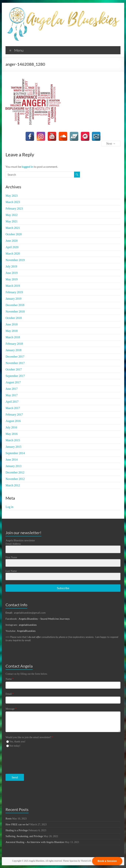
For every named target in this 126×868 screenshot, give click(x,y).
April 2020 (12, 247)
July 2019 (11, 266)
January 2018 (13, 350)
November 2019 (15, 260)
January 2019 (13, 299)
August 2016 (13, 421)
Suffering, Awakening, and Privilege (24, 836)
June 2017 (12, 389)
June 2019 (12, 273)
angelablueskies (28, 625)
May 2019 (12, 279)
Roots (9, 819)
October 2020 (14, 234)
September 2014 (15, 453)
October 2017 (14, 369)
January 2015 (13, 447)
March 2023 (13, 202)
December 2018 (15, 305)
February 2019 (14, 292)
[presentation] (28, 760)
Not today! (15, 746)
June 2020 (12, 241)
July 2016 (11, 427)
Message (11, 709)
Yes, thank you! (17, 742)
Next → (111, 144)
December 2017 (15, 357)
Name (9, 679)
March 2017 (13, 408)
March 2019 (13, 286)
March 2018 (13, 337)
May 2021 (12, 221)
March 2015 (13, 440)
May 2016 (12, 434)
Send (15, 777)
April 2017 (12, 402)
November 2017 (15, 363)
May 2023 (12, 196)
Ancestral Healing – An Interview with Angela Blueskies (35, 842)
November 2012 (15, 479)
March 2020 (13, 254)
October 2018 (14, 318)
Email (9, 694)
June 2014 (12, 460)
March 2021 (13, 228)
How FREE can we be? (18, 824)
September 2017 (15, 376)
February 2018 (14, 344)
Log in (9, 507)
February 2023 (14, 208)
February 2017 (14, 415)
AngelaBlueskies (26, 631)
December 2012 (15, 472)
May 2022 (12, 215)
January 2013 (13, 466)
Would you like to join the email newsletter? (29, 737)
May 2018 (12, 331)
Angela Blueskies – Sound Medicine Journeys (44, 619)
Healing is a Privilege (17, 830)
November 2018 (15, 311)
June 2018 (12, 324)
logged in (27, 167)
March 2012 (13, 485)
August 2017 (13, 382)
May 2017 (12, 395)
